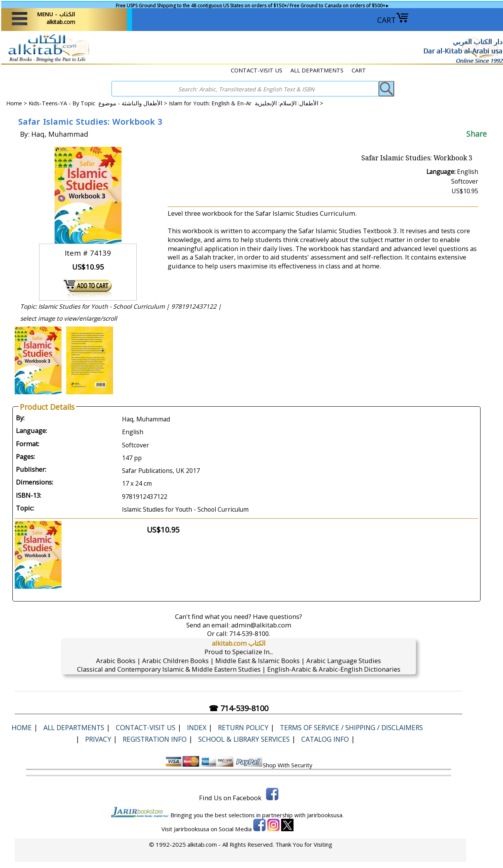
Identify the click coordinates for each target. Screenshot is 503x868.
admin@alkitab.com (261, 625)
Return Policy (243, 727)
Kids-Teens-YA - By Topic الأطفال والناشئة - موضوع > (99, 103)
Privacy (98, 739)
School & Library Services (244, 739)
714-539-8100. (250, 633)
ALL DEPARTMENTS (317, 70)
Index (197, 727)
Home (14, 103)
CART (393, 20)
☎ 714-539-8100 (239, 708)
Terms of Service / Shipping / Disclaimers (351, 727)
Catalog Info (325, 739)
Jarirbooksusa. (325, 815)
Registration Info (155, 739)
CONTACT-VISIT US (257, 70)
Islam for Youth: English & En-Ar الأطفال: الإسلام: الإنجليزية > (246, 103)
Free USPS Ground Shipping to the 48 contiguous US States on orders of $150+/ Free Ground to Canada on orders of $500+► (253, 6)
